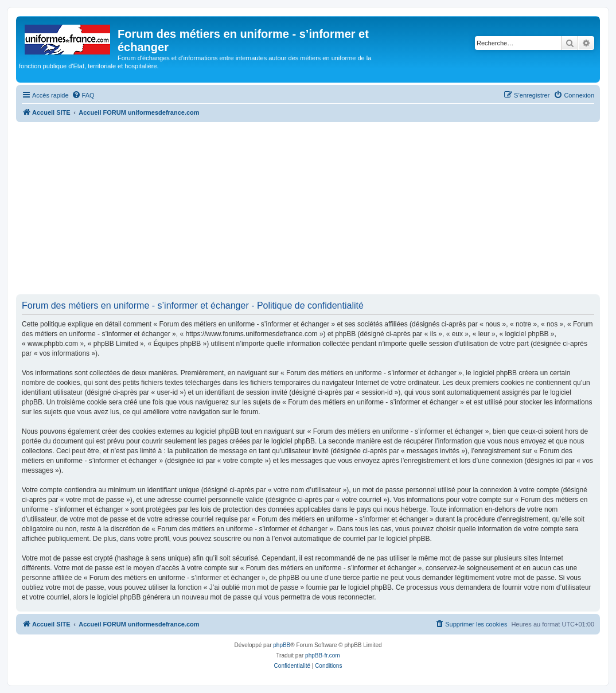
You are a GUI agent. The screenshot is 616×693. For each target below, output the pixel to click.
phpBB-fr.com (323, 655)
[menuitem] (83, 95)
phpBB (282, 645)
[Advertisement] (308, 208)
